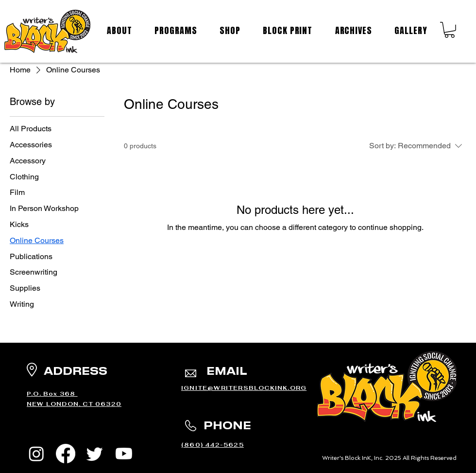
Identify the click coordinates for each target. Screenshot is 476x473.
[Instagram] (36, 454)
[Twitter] (95, 454)
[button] (450, 30)
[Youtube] (124, 454)
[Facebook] (66, 454)
